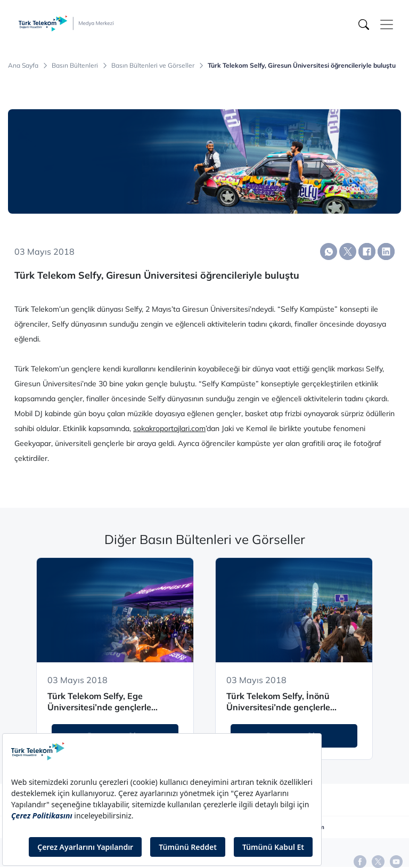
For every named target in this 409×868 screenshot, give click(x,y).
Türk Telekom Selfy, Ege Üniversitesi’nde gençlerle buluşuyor (99, 702)
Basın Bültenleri (75, 66)
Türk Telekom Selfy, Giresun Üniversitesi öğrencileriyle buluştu (302, 66)
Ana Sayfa (23, 66)
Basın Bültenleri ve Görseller (153, 66)
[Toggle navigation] (387, 25)
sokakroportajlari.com (169, 428)
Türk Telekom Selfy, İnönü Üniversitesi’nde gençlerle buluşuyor (278, 702)
